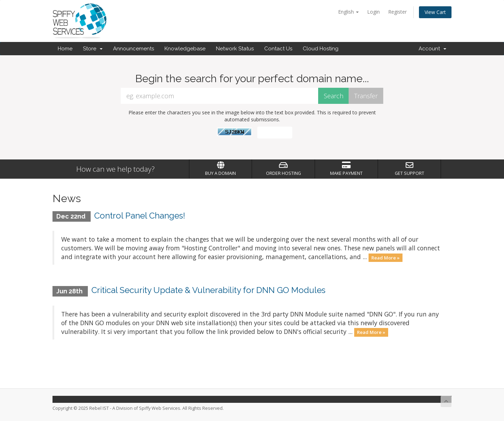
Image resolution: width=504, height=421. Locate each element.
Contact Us (278, 49)
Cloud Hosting (321, 49)
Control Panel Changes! (140, 216)
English (348, 12)
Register (397, 12)
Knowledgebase (185, 49)
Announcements (134, 49)
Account (432, 49)
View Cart (435, 12)
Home (65, 49)
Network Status (235, 49)
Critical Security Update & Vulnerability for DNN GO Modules (208, 290)
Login (373, 12)
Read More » (386, 257)
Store (93, 49)
